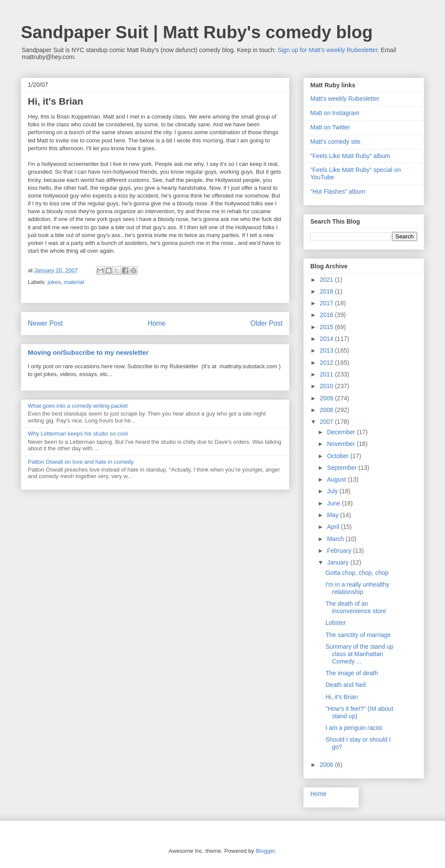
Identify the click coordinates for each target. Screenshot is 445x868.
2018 (327, 291)
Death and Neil (346, 685)
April (334, 527)
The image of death (352, 673)
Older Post (266, 323)
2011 (327, 374)
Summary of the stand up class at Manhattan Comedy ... (359, 654)
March (336, 539)
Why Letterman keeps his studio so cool (78, 434)
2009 (327, 398)
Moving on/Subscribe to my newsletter (88, 352)
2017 (327, 303)
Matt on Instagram (335, 113)
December (342, 432)
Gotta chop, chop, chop (357, 573)
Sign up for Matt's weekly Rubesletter (328, 50)
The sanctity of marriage (358, 635)
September (342, 468)
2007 (327, 422)
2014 (327, 339)
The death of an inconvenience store (356, 607)
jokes (54, 282)
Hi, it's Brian (342, 697)
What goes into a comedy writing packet (78, 406)
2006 (327, 765)
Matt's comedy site (335, 142)
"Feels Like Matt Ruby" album (350, 156)
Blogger (265, 851)
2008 (327, 410)
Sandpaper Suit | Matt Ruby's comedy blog (197, 32)
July (333, 491)
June (334, 503)
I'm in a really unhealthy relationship (357, 588)
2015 (327, 327)
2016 (327, 315)
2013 (327, 350)
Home (157, 323)
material (74, 282)
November (342, 444)
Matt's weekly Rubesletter (345, 99)
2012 (327, 363)
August (337, 479)
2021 (327, 280)
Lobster (336, 623)
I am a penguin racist (354, 728)
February (340, 551)
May (333, 515)
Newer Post (45, 323)
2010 (327, 386)
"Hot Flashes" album (338, 191)
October (339, 456)
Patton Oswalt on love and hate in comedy (81, 462)
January (339, 562)
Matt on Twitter (330, 127)
